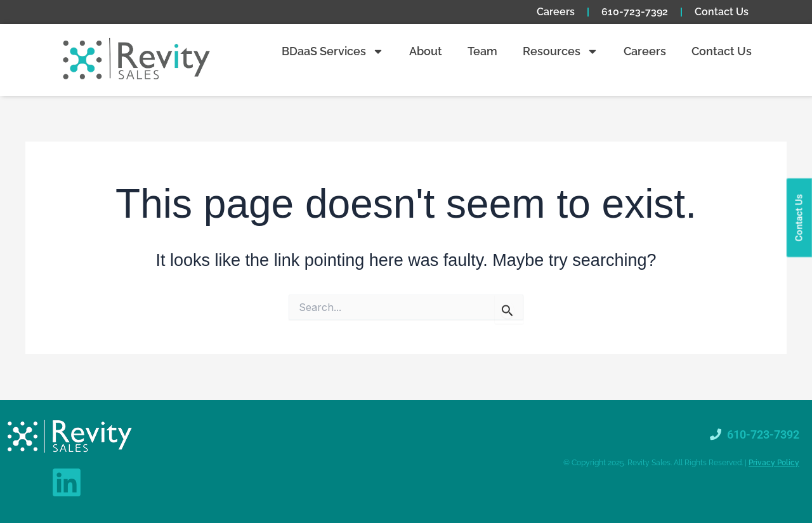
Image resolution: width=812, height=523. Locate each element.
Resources (560, 51)
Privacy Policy (774, 463)
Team (482, 51)
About (426, 51)
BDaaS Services (333, 51)
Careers (556, 12)
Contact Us (722, 12)
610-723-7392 (635, 12)
